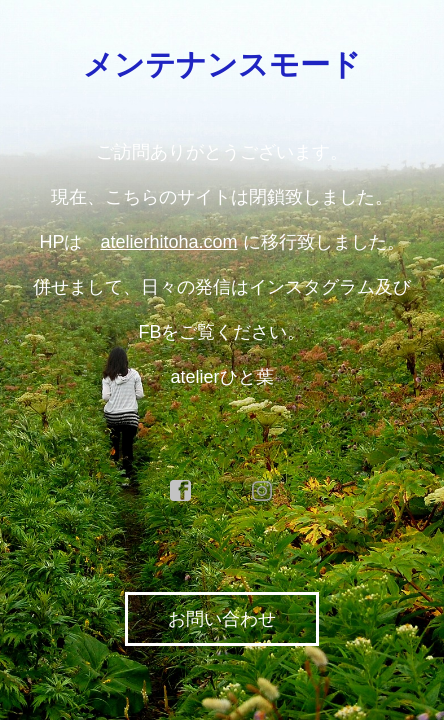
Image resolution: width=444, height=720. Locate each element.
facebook (181, 491)
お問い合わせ (222, 619)
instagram (263, 491)
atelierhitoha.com (168, 242)
